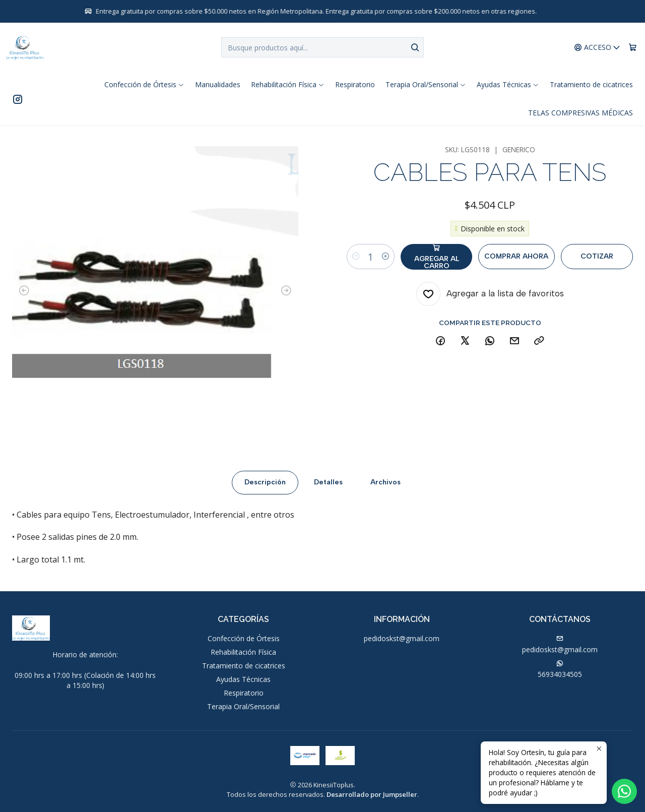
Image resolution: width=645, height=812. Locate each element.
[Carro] (633, 48)
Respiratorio (244, 693)
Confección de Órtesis (244, 638)
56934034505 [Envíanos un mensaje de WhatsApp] (560, 669)
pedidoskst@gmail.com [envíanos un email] (560, 645)
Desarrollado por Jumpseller (372, 794)
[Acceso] (597, 48)
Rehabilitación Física (243, 652)
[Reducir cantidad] (356, 257)
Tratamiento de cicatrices (244, 666)
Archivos (385, 490)
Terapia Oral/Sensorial (243, 706)
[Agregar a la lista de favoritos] (490, 294)
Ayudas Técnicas (243, 679)
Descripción (265, 490)
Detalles (328, 490)
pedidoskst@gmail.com (402, 638)
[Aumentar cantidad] (385, 257)
